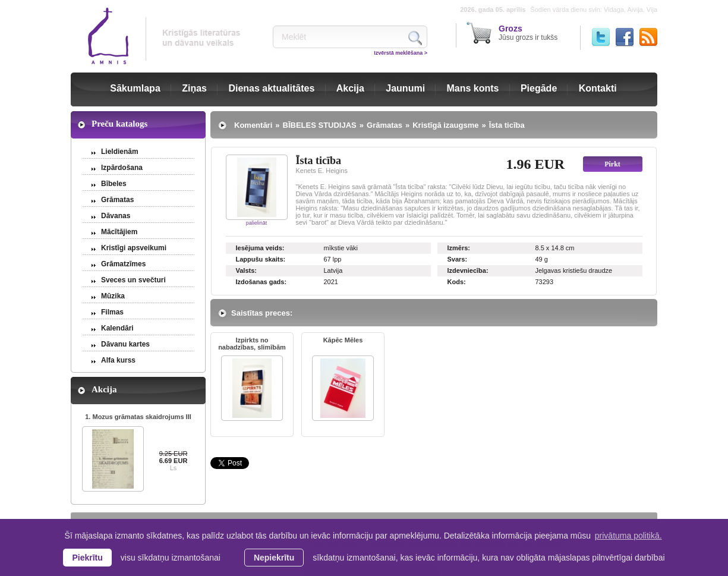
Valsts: (246, 270)
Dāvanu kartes (125, 344)
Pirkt (612, 164)
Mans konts (473, 88)
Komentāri (253, 125)
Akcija (350, 88)
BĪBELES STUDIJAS (320, 125)
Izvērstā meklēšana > (401, 53)
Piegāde (539, 88)
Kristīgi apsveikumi (134, 248)
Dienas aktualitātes (271, 88)
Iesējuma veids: (260, 248)
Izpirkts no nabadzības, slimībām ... (252, 345)
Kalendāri (117, 328)
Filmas (112, 312)
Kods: (457, 282)
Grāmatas (117, 200)
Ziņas (194, 88)
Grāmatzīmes (123, 264)
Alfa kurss (118, 360)
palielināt (257, 223)
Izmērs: (459, 248)
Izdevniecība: (468, 270)
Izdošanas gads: (261, 282)
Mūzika (113, 296)
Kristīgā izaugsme (445, 125)
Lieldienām (120, 152)
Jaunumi (405, 88)
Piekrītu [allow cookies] (87, 558)
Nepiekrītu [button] (274, 558)
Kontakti (598, 88)
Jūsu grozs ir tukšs (528, 33)
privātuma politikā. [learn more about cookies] (628, 536)
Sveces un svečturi (133, 280)
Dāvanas (116, 216)
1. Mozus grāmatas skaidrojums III (138, 417)
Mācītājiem (119, 232)
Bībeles (114, 184)
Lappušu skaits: (261, 259)
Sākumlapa (135, 88)
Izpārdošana (122, 168)
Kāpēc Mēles (343, 340)
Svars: (458, 259)
